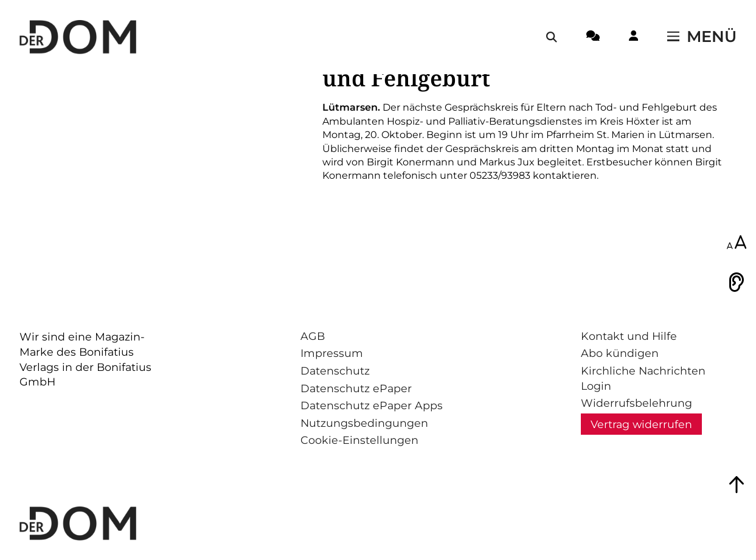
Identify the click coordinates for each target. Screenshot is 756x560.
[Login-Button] (633, 38)
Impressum (332, 353)
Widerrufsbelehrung (636, 403)
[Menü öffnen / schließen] (702, 37)
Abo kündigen (620, 353)
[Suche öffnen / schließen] (552, 37)
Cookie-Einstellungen (359, 440)
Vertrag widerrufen (641, 424)
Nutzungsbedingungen (364, 423)
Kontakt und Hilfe (629, 336)
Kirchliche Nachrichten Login (643, 378)
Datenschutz (335, 371)
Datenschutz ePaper (356, 388)
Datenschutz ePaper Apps (372, 405)
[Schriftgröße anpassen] (737, 243)
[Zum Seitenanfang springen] (737, 485)
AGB (313, 336)
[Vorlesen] (737, 282)
